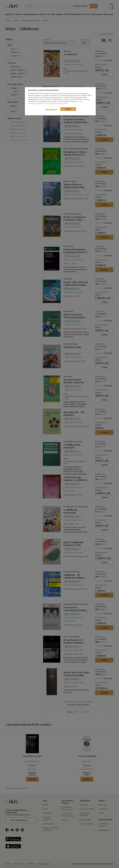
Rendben (68, 109)
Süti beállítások (51, 110)
